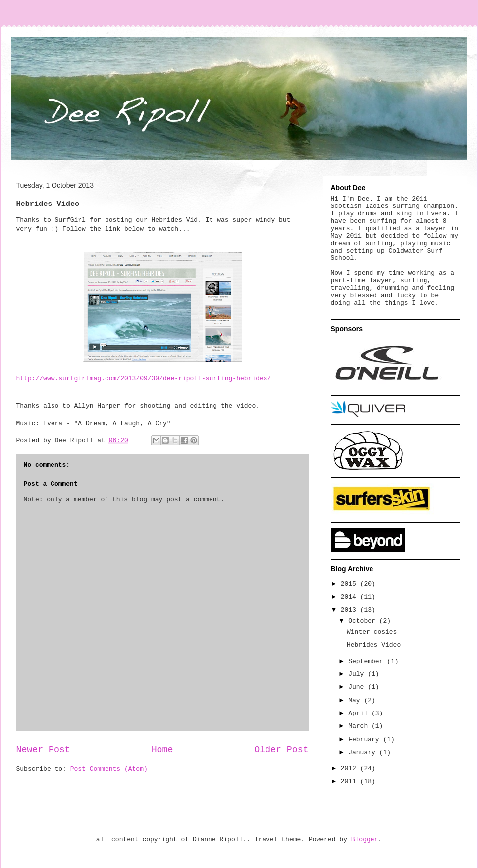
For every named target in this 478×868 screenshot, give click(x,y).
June (358, 687)
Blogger (365, 840)
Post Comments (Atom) (109, 769)
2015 (350, 584)
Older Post (281, 750)
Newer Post (43, 750)
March (360, 726)
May (356, 700)
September (368, 661)
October (364, 621)
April (360, 713)
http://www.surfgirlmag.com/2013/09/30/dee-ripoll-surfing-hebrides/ (144, 379)
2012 (350, 769)
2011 (350, 782)
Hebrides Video (374, 645)
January (364, 752)
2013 (350, 610)
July (358, 674)
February (366, 740)
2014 (350, 597)
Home (162, 750)
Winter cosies (372, 632)
